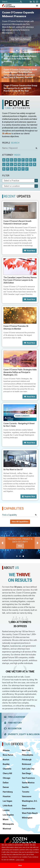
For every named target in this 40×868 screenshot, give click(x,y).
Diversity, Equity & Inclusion (21, 734)
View (20, 546)
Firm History (12, 723)
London (6, 810)
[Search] (21, 2)
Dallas (6, 783)
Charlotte (7, 769)
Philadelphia (28, 755)
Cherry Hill (7, 773)
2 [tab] (20, 51)
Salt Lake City (28, 769)
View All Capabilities (20, 522)
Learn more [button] (20, 860)
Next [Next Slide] (37, 543)
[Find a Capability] (20, 515)
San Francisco (28, 778)
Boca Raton (8, 755)
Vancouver (27, 796)
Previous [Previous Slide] (3, 543)
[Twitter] (34, 2)
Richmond (26, 764)
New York (26, 750)
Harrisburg (8, 792)
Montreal (7, 829)
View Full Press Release (20, 39)
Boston (6, 760)
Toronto (26, 792)
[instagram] (37, 2)
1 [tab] (17, 51)
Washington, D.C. (30, 801)
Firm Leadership (14, 717)
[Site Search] (12, 2)
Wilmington (27, 818)
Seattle (25, 787)
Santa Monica (28, 783)
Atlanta (6, 750)
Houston (7, 796)
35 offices (7, 134)
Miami (6, 819)
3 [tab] (23, 51)
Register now (29, 496)
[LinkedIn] (31, 2)
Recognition (12, 729)
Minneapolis (8, 824)
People (11, 143)
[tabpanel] (20, 543)
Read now (30, 251)
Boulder (6, 764)
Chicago (7, 778)
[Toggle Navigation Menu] (37, 6)
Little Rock (8, 806)
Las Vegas (7, 801)
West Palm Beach (30, 813)
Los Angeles (8, 815)
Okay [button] (20, 865)
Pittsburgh (27, 760)
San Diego (27, 773)
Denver (6, 787)
